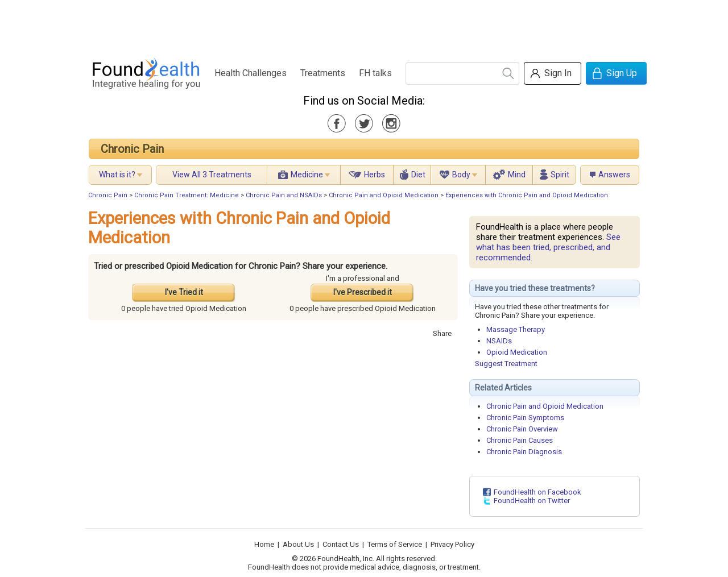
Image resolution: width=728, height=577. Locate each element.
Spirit (560, 175)
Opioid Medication (517, 352)
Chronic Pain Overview (522, 429)
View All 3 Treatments (212, 175)
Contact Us (341, 544)
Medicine (307, 175)
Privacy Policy (452, 544)
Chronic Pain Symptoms (525, 418)
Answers (614, 175)
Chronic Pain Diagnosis (524, 452)
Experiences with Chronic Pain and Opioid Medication (527, 195)
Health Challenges (251, 73)
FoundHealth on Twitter (532, 501)
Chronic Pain (132, 149)
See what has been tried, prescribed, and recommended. (548, 247)
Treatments (323, 73)
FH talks (375, 73)
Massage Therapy (516, 329)
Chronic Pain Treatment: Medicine (187, 195)
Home (264, 544)
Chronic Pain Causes (520, 440)
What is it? (117, 175)
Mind (517, 175)
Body (461, 175)
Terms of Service (395, 544)
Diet (418, 175)
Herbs (375, 175)
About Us (298, 544)
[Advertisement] (363, 26)
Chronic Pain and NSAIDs (284, 195)
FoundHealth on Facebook (537, 492)
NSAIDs (499, 341)
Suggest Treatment (506, 364)
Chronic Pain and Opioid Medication (384, 195)
